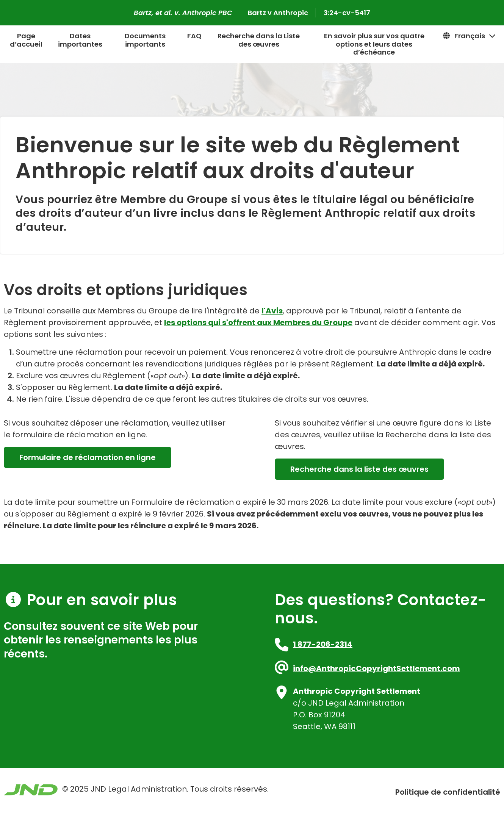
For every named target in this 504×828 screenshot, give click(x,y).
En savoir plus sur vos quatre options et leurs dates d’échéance (374, 44)
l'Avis (272, 311)
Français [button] (469, 36)
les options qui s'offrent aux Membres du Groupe (258, 322)
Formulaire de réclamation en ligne (88, 457)
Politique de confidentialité (448, 792)
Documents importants (145, 40)
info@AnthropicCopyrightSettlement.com (376, 668)
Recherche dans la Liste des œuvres (259, 40)
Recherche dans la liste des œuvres (359, 469)
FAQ (194, 36)
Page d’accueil (26, 40)
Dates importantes (80, 40)
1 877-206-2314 (323, 644)
